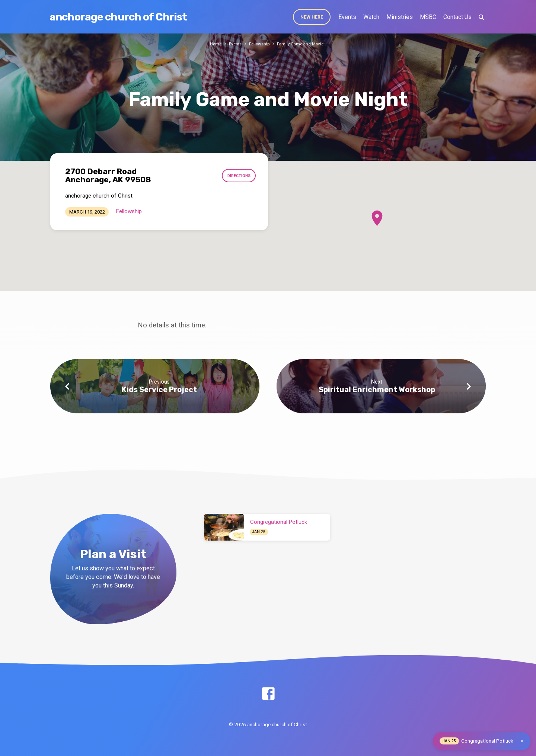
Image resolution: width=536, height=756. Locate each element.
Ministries (400, 17)
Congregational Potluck (279, 522)
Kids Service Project (159, 390)
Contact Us (457, 17)
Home (212, 44)
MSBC (428, 17)
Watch (371, 17)
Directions (237, 176)
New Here (312, 17)
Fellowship (259, 44)
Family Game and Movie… (304, 44)
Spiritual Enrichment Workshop (377, 390)
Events (347, 17)
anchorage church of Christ (118, 17)
